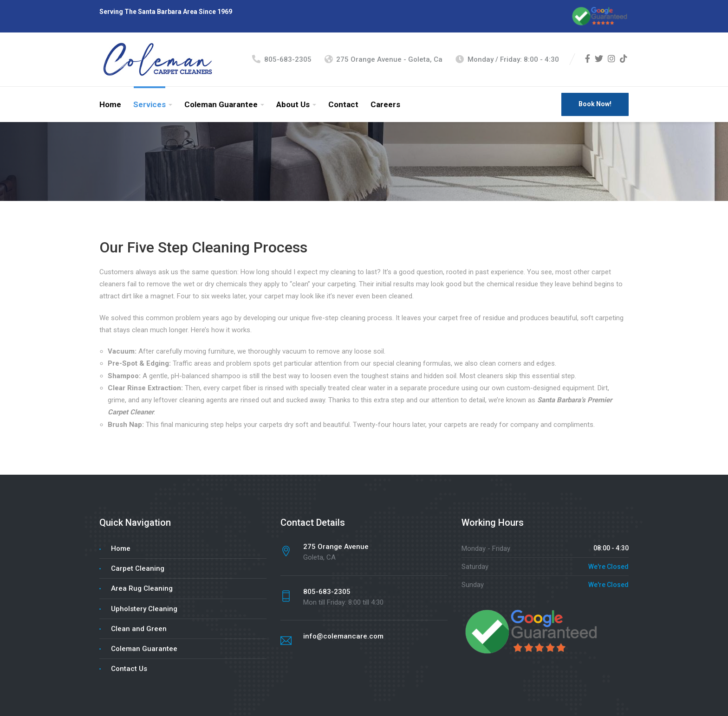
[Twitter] (599, 59)
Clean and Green (139, 629)
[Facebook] (588, 59)
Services (149, 104)
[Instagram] (611, 59)
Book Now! (595, 104)
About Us (293, 104)
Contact (343, 104)
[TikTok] (624, 59)
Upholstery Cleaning (144, 609)
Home (110, 104)
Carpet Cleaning (138, 568)
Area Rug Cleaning (142, 588)
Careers (385, 104)
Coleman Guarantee (221, 104)
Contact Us (129, 669)
